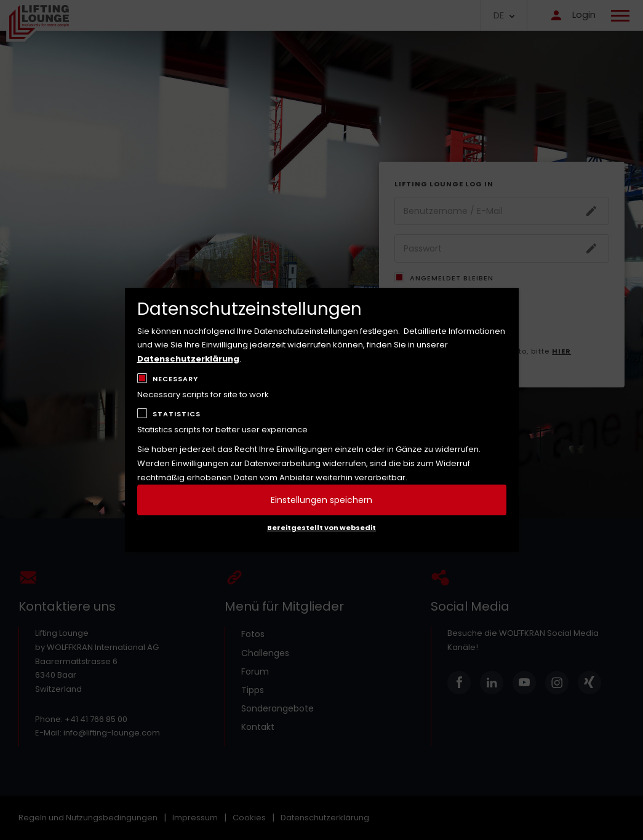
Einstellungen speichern (321, 500)
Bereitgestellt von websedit (321, 528)
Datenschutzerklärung (188, 359)
